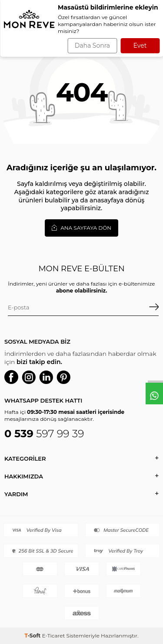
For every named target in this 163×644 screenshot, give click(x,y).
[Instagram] (29, 377)
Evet (140, 46)
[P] (63, 377)
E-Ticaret (54, 636)
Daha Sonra (92, 46)
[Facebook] (11, 377)
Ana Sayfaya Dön (81, 228)
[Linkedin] (46, 377)
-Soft (33, 636)
